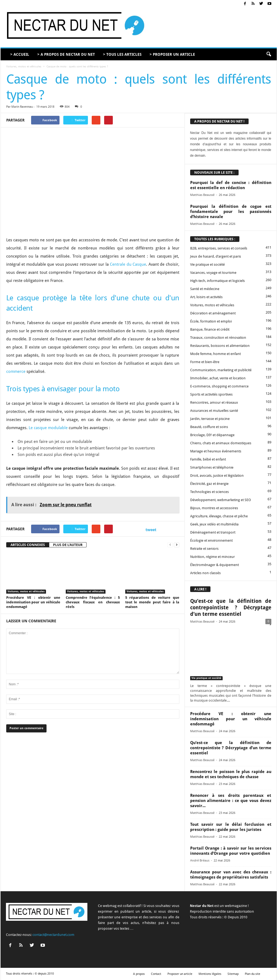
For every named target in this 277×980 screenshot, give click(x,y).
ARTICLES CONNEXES (28, 545)
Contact (156, 974)
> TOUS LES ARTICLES (122, 54)
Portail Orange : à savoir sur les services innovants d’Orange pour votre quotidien (231, 851)
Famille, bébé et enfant (208, 459)
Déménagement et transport (213, 532)
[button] (269, 54)
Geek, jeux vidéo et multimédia (214, 524)
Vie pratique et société (207, 264)
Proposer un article (180, 974)
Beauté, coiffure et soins (209, 427)
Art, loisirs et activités (206, 297)
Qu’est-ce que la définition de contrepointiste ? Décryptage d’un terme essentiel (231, 608)
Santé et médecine (205, 289)
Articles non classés (205, 573)
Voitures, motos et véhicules (24, 66)
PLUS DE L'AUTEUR (68, 545)
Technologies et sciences (210, 492)
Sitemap (233, 974)
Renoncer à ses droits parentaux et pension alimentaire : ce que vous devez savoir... (231, 801)
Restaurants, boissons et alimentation (220, 346)
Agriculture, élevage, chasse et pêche (219, 516)
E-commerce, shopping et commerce (219, 386)
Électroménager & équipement (215, 565)
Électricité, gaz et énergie (209, 484)
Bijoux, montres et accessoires (214, 508)
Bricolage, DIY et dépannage (212, 435)
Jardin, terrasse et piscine (210, 419)
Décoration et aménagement (213, 313)
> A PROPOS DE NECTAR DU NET (66, 54)
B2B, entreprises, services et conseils (219, 248)
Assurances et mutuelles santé (214, 411)
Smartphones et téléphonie (212, 467)
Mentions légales (210, 974)
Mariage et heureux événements (216, 451)
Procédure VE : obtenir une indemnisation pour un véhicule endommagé (33, 602)
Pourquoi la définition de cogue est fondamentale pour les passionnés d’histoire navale (231, 212)
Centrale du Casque (128, 264)
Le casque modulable (48, 428)
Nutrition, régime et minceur (212, 557)
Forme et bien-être (205, 362)
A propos (139, 974)
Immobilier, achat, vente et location (218, 378)
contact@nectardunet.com (53, 935)
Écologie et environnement (211, 540)
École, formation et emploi (211, 321)
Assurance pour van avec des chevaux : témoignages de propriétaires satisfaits (231, 875)
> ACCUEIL (20, 54)
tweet (151, 530)
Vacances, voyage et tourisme (213, 273)
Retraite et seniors (204, 549)
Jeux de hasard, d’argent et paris (216, 256)
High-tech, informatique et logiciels (217, 281)
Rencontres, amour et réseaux (214, 402)
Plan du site (253, 974)
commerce (16, 371)
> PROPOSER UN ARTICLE (172, 54)
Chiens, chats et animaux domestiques (221, 443)
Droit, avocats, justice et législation (217, 476)
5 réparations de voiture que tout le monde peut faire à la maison (152, 602)
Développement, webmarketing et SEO (221, 500)
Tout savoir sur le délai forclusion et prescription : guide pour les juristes (231, 827)
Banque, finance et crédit (210, 329)
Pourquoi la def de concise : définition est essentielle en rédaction (231, 185)
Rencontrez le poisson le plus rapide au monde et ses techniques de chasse (231, 774)
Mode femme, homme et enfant (215, 354)
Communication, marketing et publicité (221, 370)
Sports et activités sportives (211, 394)
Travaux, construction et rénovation (218, 338)
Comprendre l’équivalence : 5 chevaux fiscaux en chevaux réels (93, 602)
